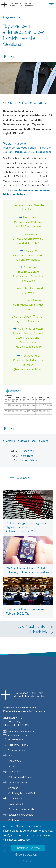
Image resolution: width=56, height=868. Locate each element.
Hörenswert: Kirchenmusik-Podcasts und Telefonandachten (28, 222)
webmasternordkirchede (21, 732)
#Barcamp (9, 441)
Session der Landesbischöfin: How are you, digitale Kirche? (28, 238)
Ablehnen (28, 861)
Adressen (13, 788)
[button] (51, 5)
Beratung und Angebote (20, 815)
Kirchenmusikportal (18, 745)
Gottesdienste (15, 739)
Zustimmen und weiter (28, 848)
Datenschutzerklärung (19, 777)
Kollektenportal (16, 798)
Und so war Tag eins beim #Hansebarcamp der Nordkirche (28, 304)
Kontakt (12, 766)
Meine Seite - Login (18, 782)
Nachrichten (14, 761)
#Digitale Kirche (27, 441)
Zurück (23, 477)
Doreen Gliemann (40, 103)
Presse (12, 755)
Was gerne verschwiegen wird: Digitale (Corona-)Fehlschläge (28, 255)
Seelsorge (13, 820)
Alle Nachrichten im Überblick (36, 629)
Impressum (14, 772)
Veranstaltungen (16, 750)
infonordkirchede (18, 735)
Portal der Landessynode (21, 809)
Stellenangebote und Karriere (23, 793)
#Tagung (44, 441)
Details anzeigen (28, 855)
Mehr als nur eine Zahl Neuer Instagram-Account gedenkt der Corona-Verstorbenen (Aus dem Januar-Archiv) (28, 337)
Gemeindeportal (16, 804)
